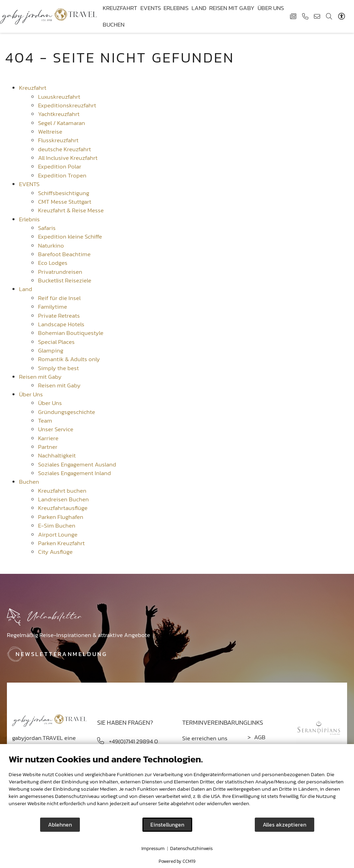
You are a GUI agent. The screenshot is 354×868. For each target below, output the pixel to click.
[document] (177, 785)
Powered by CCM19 (177, 861)
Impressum (153, 849)
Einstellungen (167, 825)
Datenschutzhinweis (191, 849)
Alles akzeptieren (285, 825)
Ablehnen (60, 825)
